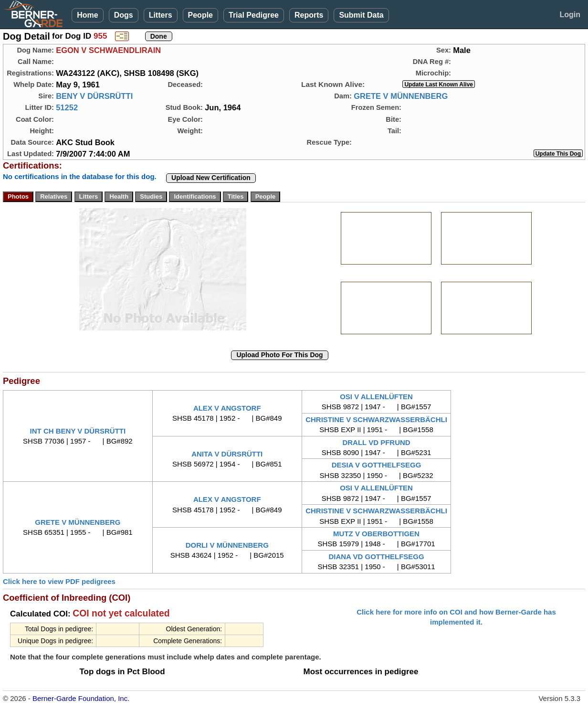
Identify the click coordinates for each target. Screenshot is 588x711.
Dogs (124, 15)
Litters (161, 15)
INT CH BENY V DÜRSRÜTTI (78, 431)
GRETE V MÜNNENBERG (401, 96)
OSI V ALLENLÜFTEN (376, 397)
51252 (67, 107)
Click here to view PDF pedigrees (59, 581)
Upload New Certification (211, 178)
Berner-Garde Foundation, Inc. (81, 698)
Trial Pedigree (254, 15)
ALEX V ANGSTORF (227, 408)
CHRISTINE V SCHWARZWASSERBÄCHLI (376, 419)
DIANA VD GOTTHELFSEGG (376, 557)
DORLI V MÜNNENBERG (227, 545)
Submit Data (361, 15)
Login (570, 15)
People (200, 15)
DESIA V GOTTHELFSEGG (377, 465)
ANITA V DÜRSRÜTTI (227, 454)
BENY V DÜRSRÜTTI (94, 96)
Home (87, 15)
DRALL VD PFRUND (376, 442)
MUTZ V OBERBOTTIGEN (376, 534)
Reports (309, 15)
